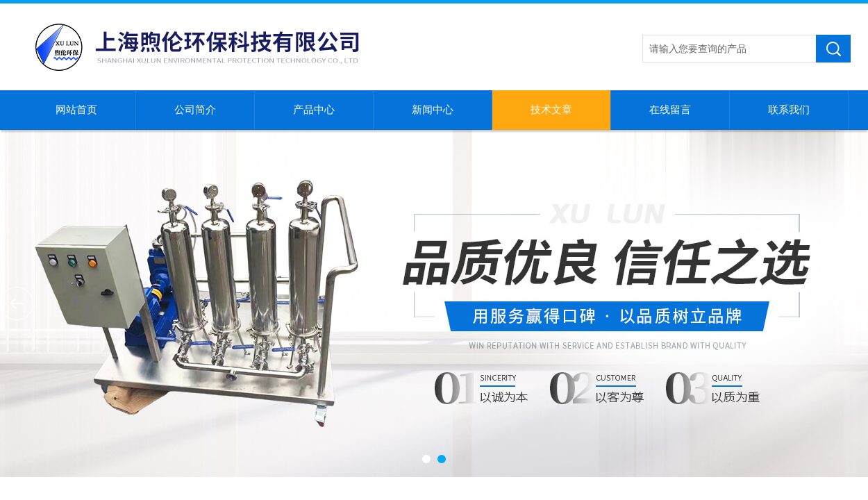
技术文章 (551, 110)
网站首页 (76, 110)
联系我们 (789, 110)
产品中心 (314, 110)
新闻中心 (433, 110)
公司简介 (195, 110)
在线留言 (670, 110)
